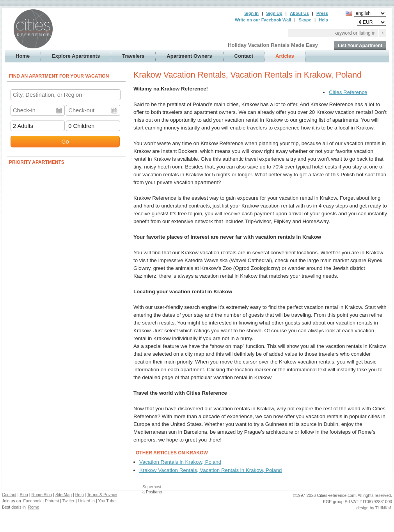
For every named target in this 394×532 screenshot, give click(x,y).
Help (323, 20)
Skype (305, 20)
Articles (285, 56)
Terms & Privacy (102, 495)
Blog (24, 495)
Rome (34, 507)
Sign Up (274, 13)
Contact (244, 56)
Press (322, 13)
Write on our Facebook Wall (263, 20)
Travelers (133, 56)
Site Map (64, 495)
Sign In (251, 13)
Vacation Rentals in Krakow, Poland (180, 462)
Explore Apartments (76, 56)
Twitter (68, 501)
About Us (299, 13)
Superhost (152, 487)
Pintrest (52, 501)
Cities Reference (348, 92)
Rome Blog (42, 495)
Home (23, 56)
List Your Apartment (360, 46)
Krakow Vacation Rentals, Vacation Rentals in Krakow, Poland (211, 470)
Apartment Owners (189, 56)
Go (65, 142)
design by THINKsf (374, 508)
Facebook (33, 501)
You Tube (107, 501)
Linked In (86, 501)
